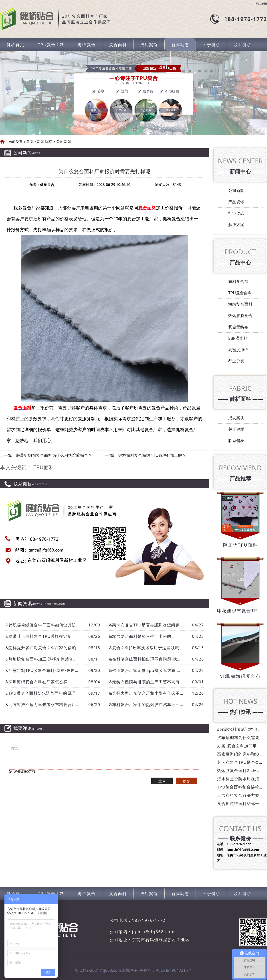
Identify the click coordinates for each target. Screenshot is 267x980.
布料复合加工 (240, 281)
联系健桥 (243, 45)
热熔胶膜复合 (240, 315)
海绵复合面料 (240, 304)
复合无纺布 (238, 327)
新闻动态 (180, 45)
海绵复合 (87, 45)
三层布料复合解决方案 (238, 795)
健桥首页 (16, 45)
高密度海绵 (238, 350)
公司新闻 (63, 142)
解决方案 (236, 224)
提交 (186, 781)
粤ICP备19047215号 (174, 970)
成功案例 (149, 45)
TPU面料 (44, 467)
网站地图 (261, 4)
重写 (162, 781)
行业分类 (236, 361)
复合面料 (118, 45)
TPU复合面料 (51, 45)
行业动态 (236, 213)
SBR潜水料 (238, 338)
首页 (30, 142)
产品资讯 (236, 202)
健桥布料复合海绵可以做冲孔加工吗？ (152, 455)
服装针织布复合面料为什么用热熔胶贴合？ (54, 455)
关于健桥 (211, 45)
